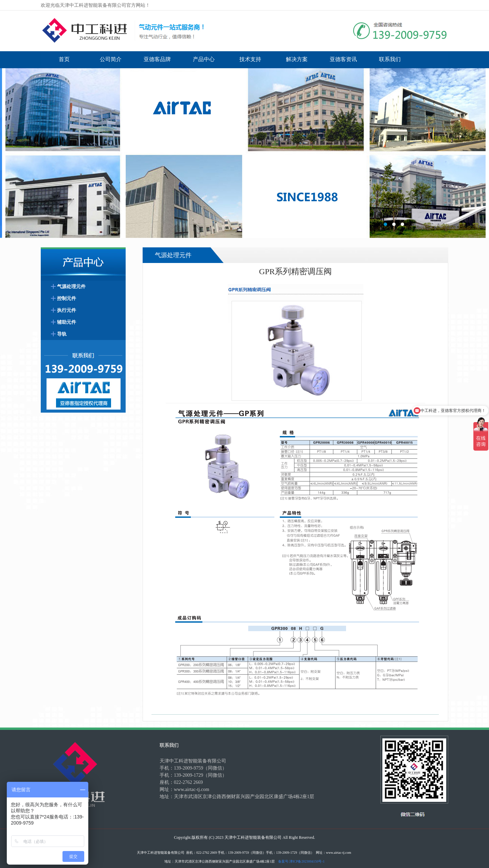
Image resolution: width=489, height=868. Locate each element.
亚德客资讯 (343, 59)
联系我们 (390, 59)
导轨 (62, 334)
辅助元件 (67, 322)
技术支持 (250, 59)
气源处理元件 (71, 287)
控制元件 (67, 298)
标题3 (244, 153)
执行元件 (67, 310)
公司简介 (111, 59)
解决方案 (297, 59)
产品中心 (204, 59)
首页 (64, 59)
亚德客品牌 (157, 59)
